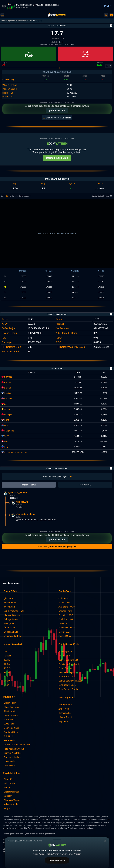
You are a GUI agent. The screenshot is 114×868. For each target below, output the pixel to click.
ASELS (7, 668)
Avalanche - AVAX (67, 607)
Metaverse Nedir (11, 728)
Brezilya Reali (10, 623)
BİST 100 (7, 377)
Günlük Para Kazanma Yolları (17, 745)
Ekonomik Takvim (12, 800)
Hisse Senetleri (24, 21)
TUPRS (7, 677)
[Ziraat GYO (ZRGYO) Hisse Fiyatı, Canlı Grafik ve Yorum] (57, 15)
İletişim (7, 808)
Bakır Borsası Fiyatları (69, 689)
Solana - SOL (65, 603)
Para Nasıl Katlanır (13, 757)
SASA (6, 685)
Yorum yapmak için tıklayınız (57, 477)
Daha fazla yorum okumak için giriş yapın (57, 547)
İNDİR (107, 6)
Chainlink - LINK (66, 619)
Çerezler (8, 796)
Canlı (3, 196)
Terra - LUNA (65, 636)
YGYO (7, 681)
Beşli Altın (63, 721)
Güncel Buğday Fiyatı (68, 660)
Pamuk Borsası (66, 677)
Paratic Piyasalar (8, 21)
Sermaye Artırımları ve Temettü (57, 118)
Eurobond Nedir (11, 732)
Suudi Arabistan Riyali (14, 611)
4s (10, 196)
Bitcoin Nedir (10, 703)
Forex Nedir (9, 720)
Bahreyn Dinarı (11, 619)
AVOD (7, 652)
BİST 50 (6, 382)
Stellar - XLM (65, 632)
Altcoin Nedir (10, 711)
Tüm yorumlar (85, 485)
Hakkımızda (9, 783)
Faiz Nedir (9, 736)
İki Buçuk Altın (65, 705)
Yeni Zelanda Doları (13, 636)
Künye (7, 788)
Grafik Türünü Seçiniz (103, 196)
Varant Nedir (10, 766)
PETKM (7, 672)
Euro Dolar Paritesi (67, 685)
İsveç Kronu (9, 607)
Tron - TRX (64, 623)
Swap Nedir (9, 724)
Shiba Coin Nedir (12, 707)
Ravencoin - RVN (67, 628)
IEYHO (7, 660)
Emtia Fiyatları (65, 652)
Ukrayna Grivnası (12, 615)
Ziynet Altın (64, 709)
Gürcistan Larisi (11, 632)
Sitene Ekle (9, 779)
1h (16, 196)
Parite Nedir (9, 740)
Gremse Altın (65, 713)
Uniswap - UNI (65, 611)
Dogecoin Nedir (11, 715)
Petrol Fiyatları (65, 668)
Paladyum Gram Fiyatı (69, 664)
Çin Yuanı (8, 598)
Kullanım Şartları (11, 804)
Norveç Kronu (10, 603)
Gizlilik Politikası (11, 792)
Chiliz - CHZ (64, 598)
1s (7, 196)
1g (13, 196)
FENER (7, 656)
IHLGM (7, 664)
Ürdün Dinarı (10, 628)
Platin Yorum (64, 656)
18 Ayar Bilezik (65, 717)
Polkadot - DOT (66, 615)
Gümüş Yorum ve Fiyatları (71, 681)
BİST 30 (6, 388)
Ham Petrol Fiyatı (67, 672)
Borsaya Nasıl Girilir (13, 753)
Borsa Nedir (9, 761)
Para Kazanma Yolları (14, 749)
